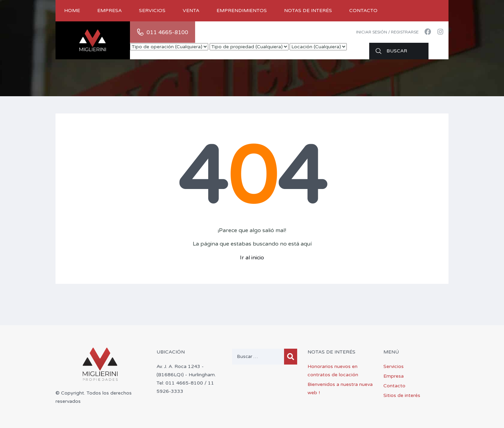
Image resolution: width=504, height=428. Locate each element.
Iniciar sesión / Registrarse (387, 32)
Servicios (152, 11)
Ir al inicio (252, 258)
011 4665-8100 (167, 32)
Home (72, 11)
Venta (191, 11)
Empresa (109, 11)
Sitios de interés (402, 395)
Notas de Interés (308, 11)
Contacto (363, 11)
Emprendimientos (242, 11)
